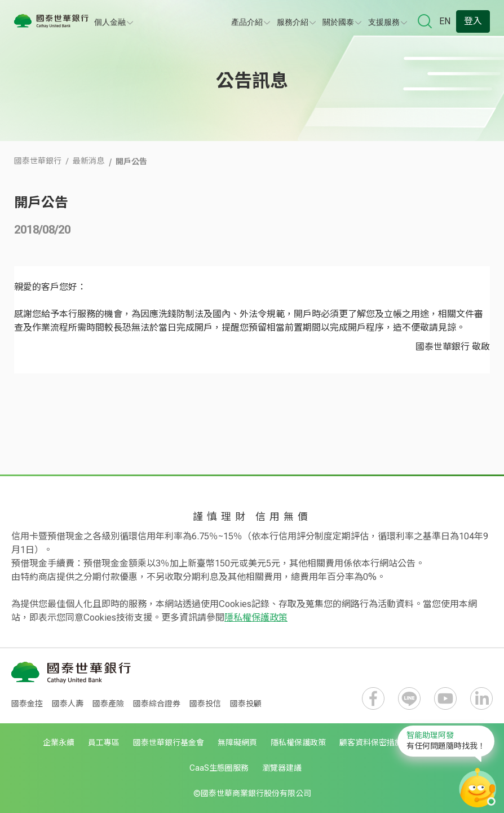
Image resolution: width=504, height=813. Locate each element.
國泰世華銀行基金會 (169, 742)
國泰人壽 (68, 704)
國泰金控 (27, 704)
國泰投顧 (246, 704)
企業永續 (59, 742)
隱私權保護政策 (256, 618)
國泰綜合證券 (157, 704)
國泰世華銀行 (38, 161)
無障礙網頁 (237, 742)
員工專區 (104, 742)
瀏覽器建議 (282, 768)
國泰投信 (205, 704)
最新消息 (89, 161)
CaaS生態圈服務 (219, 768)
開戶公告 (131, 161)
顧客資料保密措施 (371, 742)
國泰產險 (108, 704)
